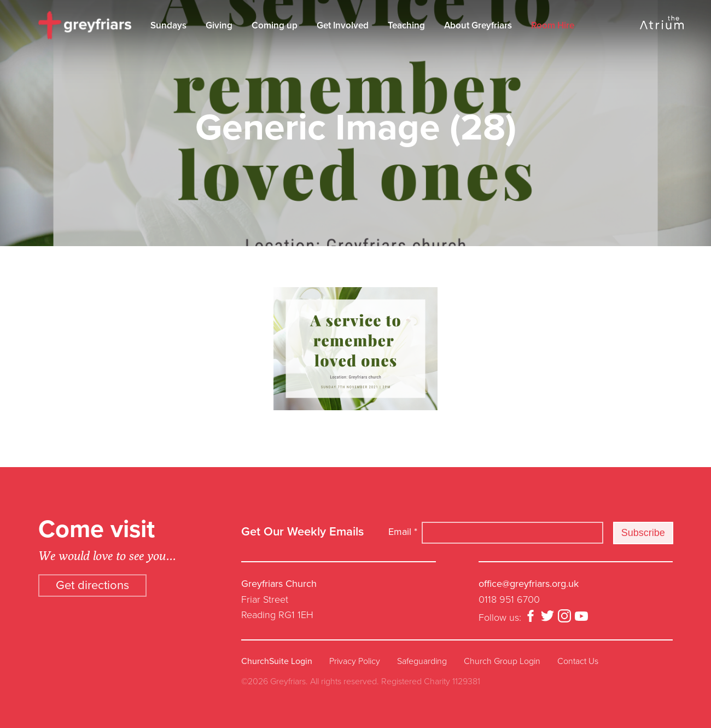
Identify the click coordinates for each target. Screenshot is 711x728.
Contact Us (578, 661)
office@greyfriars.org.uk (529, 584)
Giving (219, 25)
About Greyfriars (478, 25)
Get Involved (343, 25)
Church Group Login (502, 661)
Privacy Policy (355, 661)
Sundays (168, 25)
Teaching (406, 25)
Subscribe (643, 533)
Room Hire (553, 25)
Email (403, 532)
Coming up (275, 25)
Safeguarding (422, 661)
